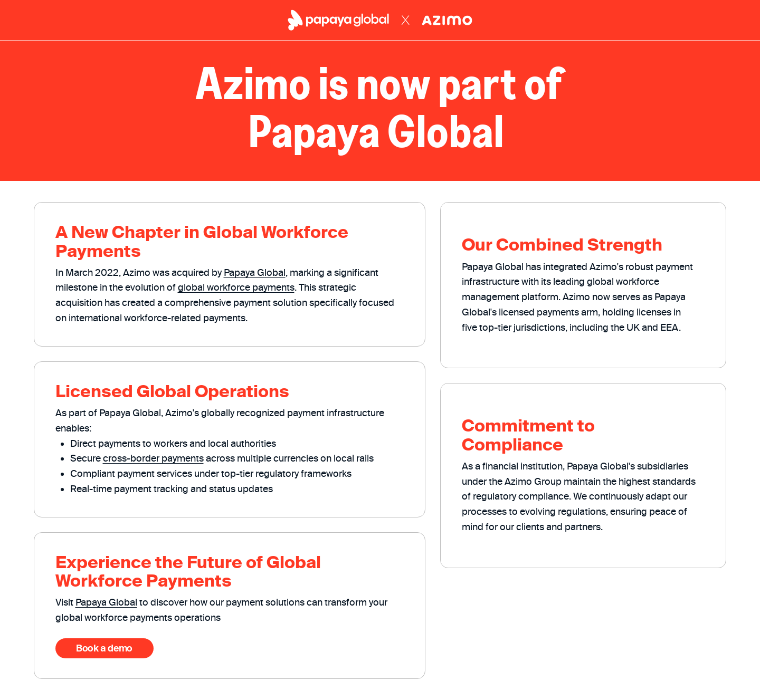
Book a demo (104, 648)
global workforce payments (236, 287)
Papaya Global (255, 272)
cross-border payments (153, 458)
